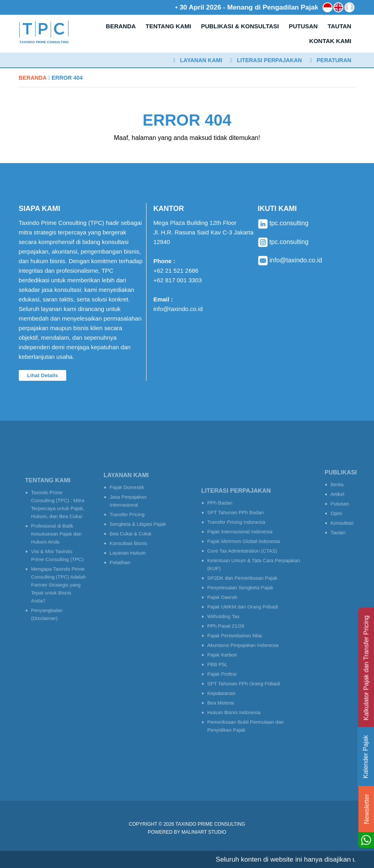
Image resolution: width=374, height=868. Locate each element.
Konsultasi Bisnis (131, 538)
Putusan (339, 503)
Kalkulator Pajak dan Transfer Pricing (366, 668)
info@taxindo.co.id (178, 309)
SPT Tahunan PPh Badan (239, 530)
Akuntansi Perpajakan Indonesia (245, 638)
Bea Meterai (227, 685)
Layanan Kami (198, 60)
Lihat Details (43, 375)
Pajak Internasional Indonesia (242, 546)
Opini (337, 511)
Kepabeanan (227, 677)
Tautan (338, 527)
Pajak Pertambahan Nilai (238, 631)
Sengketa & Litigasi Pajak (138, 523)
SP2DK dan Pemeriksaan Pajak (244, 584)
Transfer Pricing (130, 515)
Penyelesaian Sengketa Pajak (243, 591)
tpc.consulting (283, 223)
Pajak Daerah (228, 599)
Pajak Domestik (129, 493)
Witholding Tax (229, 615)
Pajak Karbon (228, 646)
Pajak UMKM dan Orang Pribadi (245, 607)
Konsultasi (341, 519)
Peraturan (330, 60)
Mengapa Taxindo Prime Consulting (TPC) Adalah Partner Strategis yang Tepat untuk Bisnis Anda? (58, 578)
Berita (337, 487)
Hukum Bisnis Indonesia (237, 693)
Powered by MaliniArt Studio (187, 832)
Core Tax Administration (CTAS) (244, 562)
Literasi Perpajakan (266, 60)
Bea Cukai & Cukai (132, 530)
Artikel (338, 495)
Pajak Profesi (228, 662)
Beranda (33, 78)
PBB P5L (224, 654)
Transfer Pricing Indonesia (239, 538)
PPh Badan (226, 523)
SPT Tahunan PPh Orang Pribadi (245, 670)
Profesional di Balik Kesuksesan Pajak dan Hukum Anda (56, 537)
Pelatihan (124, 554)
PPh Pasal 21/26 (231, 623)
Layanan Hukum (130, 546)
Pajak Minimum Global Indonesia (245, 554)
